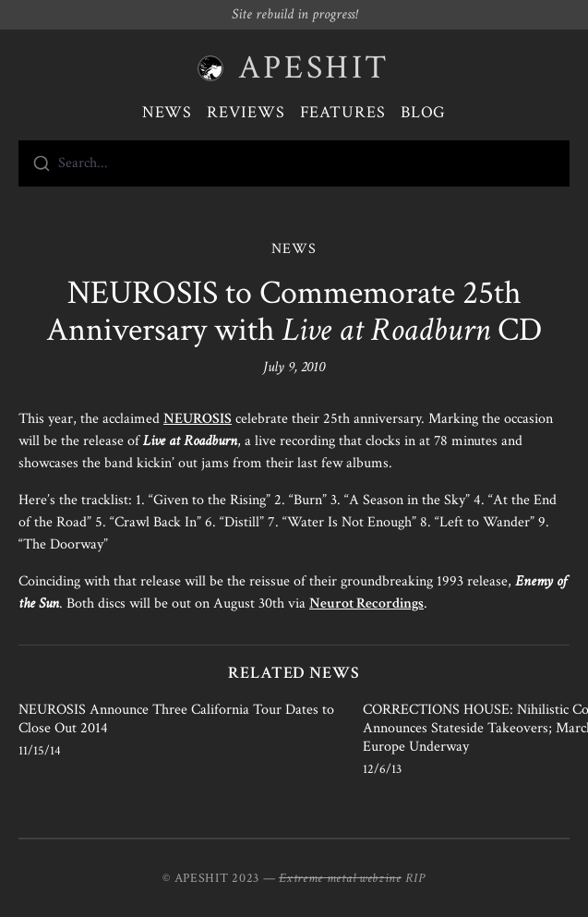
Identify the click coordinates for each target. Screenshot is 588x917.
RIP (415, 878)
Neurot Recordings (366, 603)
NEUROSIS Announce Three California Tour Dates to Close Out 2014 (176, 719)
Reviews (246, 112)
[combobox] (294, 163)
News (168, 112)
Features (343, 112)
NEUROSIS (198, 419)
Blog (424, 112)
